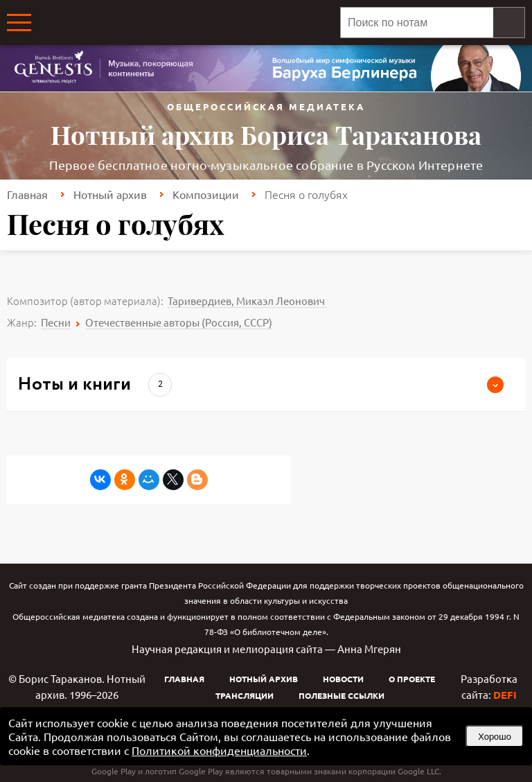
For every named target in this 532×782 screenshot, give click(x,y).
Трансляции (245, 695)
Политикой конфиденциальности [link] (219, 750)
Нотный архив (110, 194)
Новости (343, 679)
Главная (27, 194)
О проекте (412, 679)
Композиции (206, 194)
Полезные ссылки (342, 695)
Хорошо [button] (495, 737)
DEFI (505, 695)
